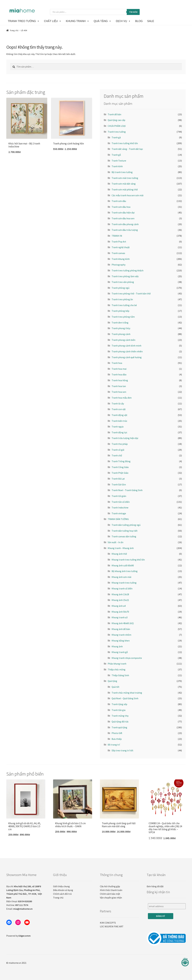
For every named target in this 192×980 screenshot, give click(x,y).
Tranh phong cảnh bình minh (126, 346)
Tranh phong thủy (121, 328)
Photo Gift (117, 733)
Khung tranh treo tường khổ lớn (128, 560)
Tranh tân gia (118, 710)
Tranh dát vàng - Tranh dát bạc (127, 149)
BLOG (139, 21)
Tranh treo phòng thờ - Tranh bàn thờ (131, 293)
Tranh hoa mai (119, 369)
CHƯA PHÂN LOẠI (117, 126)
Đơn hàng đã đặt (155, 886)
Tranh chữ (117, 455)
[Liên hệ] (185, 962)
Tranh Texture (119, 161)
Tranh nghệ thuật (121, 247)
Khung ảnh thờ (119, 554)
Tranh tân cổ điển (121, 502)
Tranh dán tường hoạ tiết (125, 531)
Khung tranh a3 (120, 617)
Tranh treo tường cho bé (124, 305)
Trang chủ (14, 30)
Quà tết (115, 687)
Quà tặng (112, 681)
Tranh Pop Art (119, 242)
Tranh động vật (119, 415)
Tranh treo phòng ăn (122, 299)
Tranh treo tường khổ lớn (125, 143)
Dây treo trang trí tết (122, 750)
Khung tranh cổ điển (122, 588)
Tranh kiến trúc (119, 421)
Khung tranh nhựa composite (127, 658)
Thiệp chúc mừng (117, 669)
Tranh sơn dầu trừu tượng (125, 230)
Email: (19, 909)
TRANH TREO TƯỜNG (24, 21)
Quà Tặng (103, 21)
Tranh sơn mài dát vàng (124, 184)
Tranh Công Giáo (120, 467)
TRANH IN (117, 236)
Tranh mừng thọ (120, 716)
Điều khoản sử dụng (63, 890)
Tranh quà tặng (119, 727)
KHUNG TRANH (78, 21)
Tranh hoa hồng (120, 380)
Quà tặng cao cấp (116, 120)
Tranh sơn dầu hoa (121, 207)
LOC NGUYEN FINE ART (112, 926)
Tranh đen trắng (120, 323)
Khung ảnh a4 (119, 606)
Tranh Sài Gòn (119, 484)
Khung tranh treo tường (124, 583)
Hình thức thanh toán (111, 890)
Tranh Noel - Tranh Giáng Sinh (127, 490)
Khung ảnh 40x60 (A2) (123, 623)
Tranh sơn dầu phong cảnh (125, 224)
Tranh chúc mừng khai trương (127, 693)
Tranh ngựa (118, 427)
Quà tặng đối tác (120, 722)
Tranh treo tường (117, 132)
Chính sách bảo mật (110, 894)
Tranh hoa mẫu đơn (122, 398)
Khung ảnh (117, 646)
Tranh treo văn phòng (123, 282)
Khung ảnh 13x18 (120, 594)
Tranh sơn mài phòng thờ (125, 189)
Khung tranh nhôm (121, 635)
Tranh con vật (119, 409)
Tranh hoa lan (119, 386)
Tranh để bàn (114, 114)
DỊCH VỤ (123, 21)
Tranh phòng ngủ (121, 288)
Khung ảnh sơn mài (121, 577)
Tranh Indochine (120, 508)
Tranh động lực (119, 432)
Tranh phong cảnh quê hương (127, 357)
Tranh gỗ (116, 155)
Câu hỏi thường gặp (110, 886)
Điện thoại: (19, 901)
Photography (118, 265)
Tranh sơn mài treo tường (125, 178)
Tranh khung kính (121, 259)
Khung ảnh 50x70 (120, 612)
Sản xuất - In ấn (115, 542)
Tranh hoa (117, 363)
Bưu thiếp (117, 739)
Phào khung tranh (117, 664)
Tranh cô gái (118, 450)
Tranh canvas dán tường (124, 536)
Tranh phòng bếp (120, 311)
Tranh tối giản (119, 496)
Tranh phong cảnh (121, 334)
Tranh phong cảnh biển (123, 340)
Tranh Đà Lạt (118, 479)
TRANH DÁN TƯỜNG (118, 519)
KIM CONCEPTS (108, 923)
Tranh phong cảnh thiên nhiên (127, 351)
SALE (151, 21)
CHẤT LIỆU (53, 21)
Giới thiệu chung (61, 886)
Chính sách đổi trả (62, 894)
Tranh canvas (118, 253)
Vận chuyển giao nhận (111, 898)
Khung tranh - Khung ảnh (121, 548)
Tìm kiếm (133, 12)
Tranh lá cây (118, 403)
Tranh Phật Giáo (120, 473)
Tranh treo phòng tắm (123, 317)
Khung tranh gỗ (120, 652)
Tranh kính (117, 166)
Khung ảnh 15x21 (120, 600)
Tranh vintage (119, 513)
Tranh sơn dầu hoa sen (123, 218)
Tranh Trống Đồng (121, 461)
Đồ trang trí (114, 745)
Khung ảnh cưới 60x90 (123, 565)
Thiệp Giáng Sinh (120, 675)
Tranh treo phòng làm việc (125, 276)
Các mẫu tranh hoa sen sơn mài (127, 195)
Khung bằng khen (121, 641)
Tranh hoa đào (119, 374)
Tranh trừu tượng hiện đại (125, 438)
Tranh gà (116, 137)
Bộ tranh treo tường (122, 172)
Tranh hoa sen (119, 392)
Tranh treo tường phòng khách (127, 270)
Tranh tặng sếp (119, 704)
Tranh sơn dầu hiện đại (123, 213)
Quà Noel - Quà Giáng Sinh (125, 698)
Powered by (18, 936)
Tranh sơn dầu (119, 201)
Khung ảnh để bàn (121, 629)
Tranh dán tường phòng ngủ (126, 525)
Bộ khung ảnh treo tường (125, 571)
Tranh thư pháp (120, 444)
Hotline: (17, 905)
